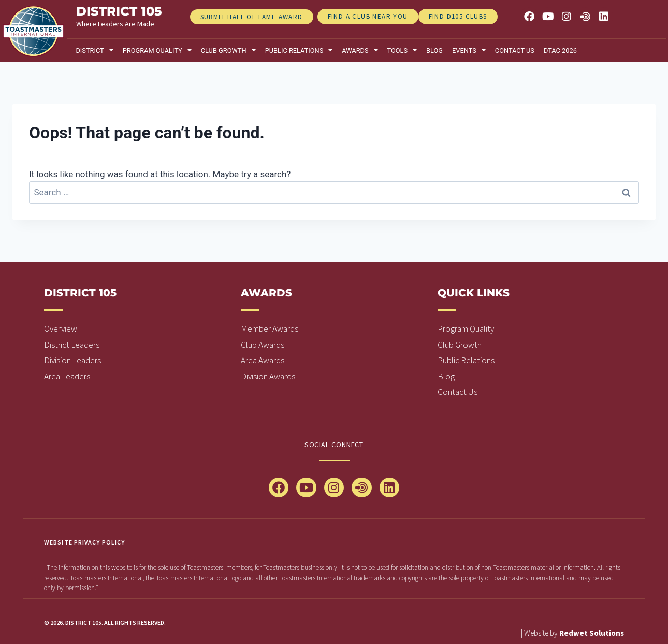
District (94, 51)
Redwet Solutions (592, 633)
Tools (402, 51)
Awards (360, 51)
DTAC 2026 (560, 51)
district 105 (119, 11)
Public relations (299, 51)
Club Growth (228, 51)
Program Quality (157, 51)
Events (469, 51)
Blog (434, 51)
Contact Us (515, 51)
